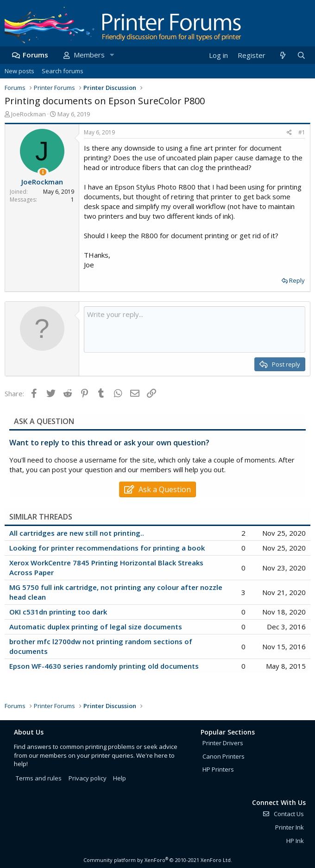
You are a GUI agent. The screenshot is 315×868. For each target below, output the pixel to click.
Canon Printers (224, 756)
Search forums (63, 71)
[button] (112, 55)
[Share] (289, 133)
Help (120, 778)
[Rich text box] (195, 329)
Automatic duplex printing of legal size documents (96, 627)
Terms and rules (39, 778)
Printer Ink (290, 827)
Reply (297, 280)
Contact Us (283, 814)
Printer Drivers (223, 743)
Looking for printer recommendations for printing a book (107, 548)
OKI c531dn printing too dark (58, 612)
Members (89, 55)
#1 (302, 132)
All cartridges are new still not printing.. (77, 533)
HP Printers (218, 769)
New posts (19, 71)
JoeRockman (28, 114)
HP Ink (295, 841)
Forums (35, 55)
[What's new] (282, 55)
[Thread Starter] (43, 172)
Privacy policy (88, 778)
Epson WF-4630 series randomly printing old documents (104, 666)
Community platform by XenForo (158, 860)
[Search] (301, 55)
